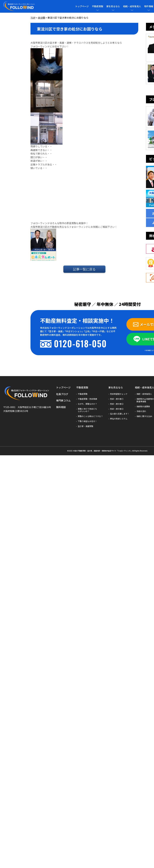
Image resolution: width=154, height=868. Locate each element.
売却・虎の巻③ (117, 409)
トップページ (82, 6)
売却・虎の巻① (117, 399)
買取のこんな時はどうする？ (90, 416)
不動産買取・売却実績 (87, 399)
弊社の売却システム (119, 419)
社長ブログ (62, 394)
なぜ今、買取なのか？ (87, 404)
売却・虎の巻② (117, 404)
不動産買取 (98, 6)
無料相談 (61, 407)
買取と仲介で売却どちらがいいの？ (87, 410)
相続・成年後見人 (132, 6)
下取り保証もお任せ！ (87, 421)
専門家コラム (63, 400)
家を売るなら (113, 6)
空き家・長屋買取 (86, 426)
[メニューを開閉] (98, 10)
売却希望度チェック (119, 394)
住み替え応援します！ (120, 414)
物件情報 (149, 6)
